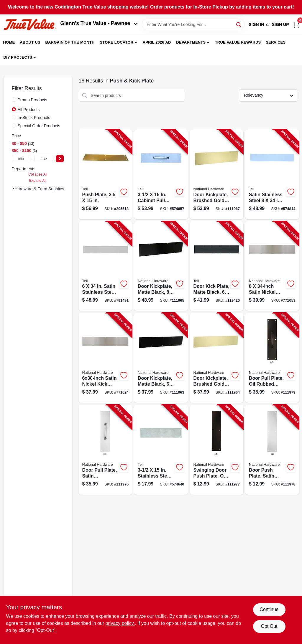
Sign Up (280, 24)
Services (276, 42)
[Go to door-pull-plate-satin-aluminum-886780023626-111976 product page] (106, 450)
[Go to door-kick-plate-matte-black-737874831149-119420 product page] (217, 266)
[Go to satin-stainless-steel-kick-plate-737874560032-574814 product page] (272, 174)
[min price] (21, 159)
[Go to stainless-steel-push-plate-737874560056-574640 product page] (161, 450)
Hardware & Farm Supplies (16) (44, 189)
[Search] (239, 24)
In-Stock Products (34, 118)
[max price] (44, 159)
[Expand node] (13, 189)
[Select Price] (60, 159)
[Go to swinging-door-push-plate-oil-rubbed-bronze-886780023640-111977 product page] (217, 450)
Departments (191, 42)
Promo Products (32, 100)
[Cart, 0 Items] (296, 25)
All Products (29, 110)
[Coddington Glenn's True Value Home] (30, 25)
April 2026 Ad (157, 42)
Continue (269, 609)
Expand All (38, 181)
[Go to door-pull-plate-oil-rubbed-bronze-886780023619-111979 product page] (272, 358)
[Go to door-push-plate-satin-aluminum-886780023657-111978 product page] (272, 450)
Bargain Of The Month (70, 42)
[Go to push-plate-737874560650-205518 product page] (106, 174)
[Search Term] (193, 24)
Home (9, 42)
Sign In (256, 24)
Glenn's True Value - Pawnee (99, 23)
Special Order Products (39, 126)
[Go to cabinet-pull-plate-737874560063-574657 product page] (161, 174)
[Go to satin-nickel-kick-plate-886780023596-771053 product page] (272, 266)
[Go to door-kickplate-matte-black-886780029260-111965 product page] (161, 266)
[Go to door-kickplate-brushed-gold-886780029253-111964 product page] (217, 358)
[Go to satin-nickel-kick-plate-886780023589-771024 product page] (106, 358)
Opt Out (269, 626)
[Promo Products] (14, 100)
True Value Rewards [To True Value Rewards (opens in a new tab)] (238, 42)
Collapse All (38, 174)
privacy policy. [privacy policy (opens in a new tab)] (120, 623)
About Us (30, 42)
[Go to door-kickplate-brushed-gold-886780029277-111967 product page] (217, 174)
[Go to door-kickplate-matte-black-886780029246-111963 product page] (161, 358)
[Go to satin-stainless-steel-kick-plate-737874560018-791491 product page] (106, 266)
